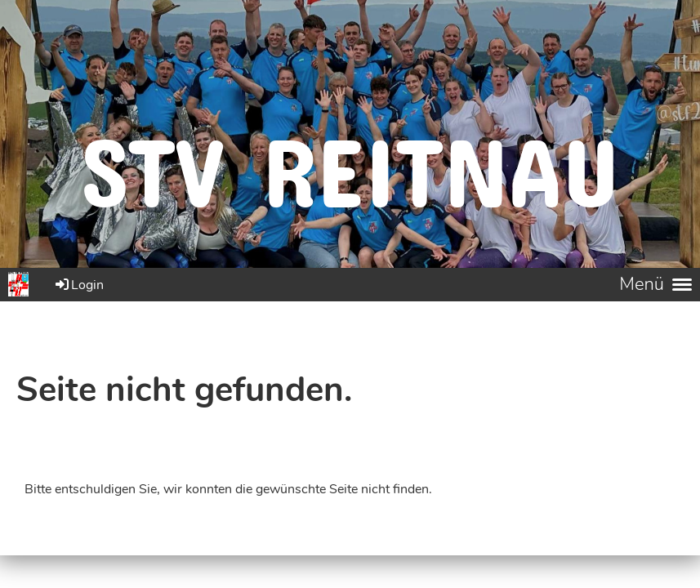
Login (78, 285)
